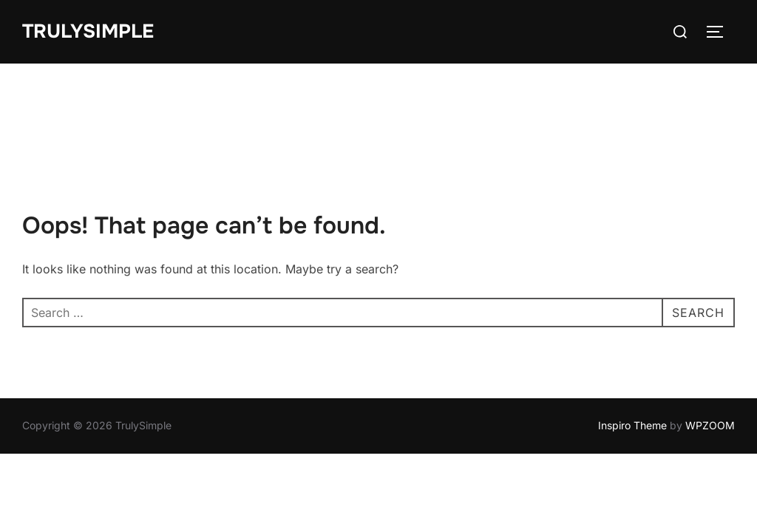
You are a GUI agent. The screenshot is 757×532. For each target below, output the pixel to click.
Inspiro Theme (632, 362)
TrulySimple (88, 31)
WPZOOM (710, 362)
